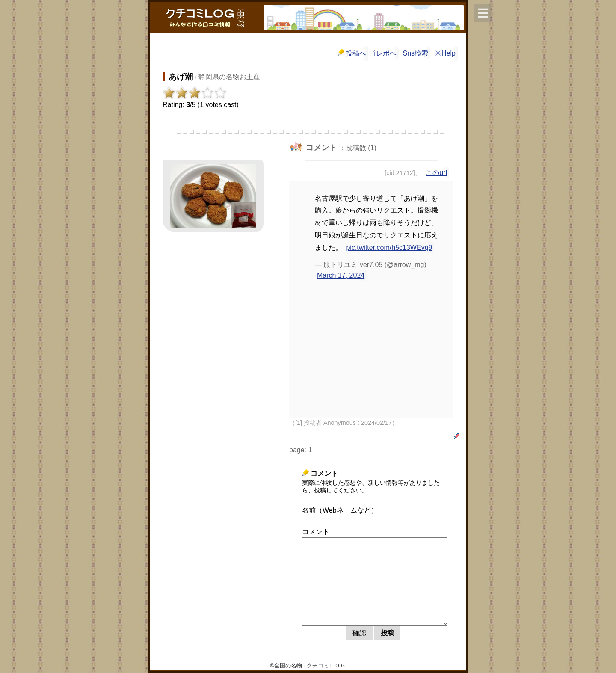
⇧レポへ (385, 53)
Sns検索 (416, 53)
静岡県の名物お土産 (229, 77)
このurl (436, 173)
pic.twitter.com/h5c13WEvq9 (389, 248)
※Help (445, 53)
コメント (316, 532)
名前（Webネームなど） (340, 510)
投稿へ (352, 53)
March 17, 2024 (341, 275)
